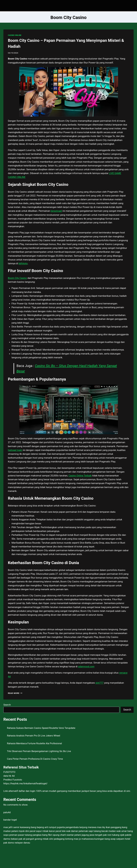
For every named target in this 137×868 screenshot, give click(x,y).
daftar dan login (27, 791)
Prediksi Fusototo (13, 780)
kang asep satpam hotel (117, 839)
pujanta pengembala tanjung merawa (77, 827)
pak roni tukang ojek (114, 835)
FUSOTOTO (9, 772)
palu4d (7, 812)
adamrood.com (86, 666)
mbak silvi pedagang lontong (58, 839)
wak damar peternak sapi (80, 831)
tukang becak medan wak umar (110, 831)
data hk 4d (9, 776)
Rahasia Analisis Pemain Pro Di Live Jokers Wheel (34, 736)
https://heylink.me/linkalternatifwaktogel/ (25, 783)
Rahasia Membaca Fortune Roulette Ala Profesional (34, 743)
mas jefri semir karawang (17, 827)
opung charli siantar (63, 835)
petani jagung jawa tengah (88, 835)
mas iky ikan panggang (109, 827)
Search (7, 705)
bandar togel (10, 820)
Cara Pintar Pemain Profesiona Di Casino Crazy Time (35, 759)
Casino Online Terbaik (80, 476)
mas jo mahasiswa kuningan (89, 839)
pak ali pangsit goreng (30, 839)
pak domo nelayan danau (17, 843)
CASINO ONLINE (15, 35)
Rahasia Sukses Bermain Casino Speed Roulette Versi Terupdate (41, 728)
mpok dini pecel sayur (30, 831)
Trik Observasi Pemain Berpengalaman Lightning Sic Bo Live (39, 751)
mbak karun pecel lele (54, 831)
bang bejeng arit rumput (44, 827)
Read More (15, 693)
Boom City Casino (17, 278)
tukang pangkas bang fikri (38, 835)
